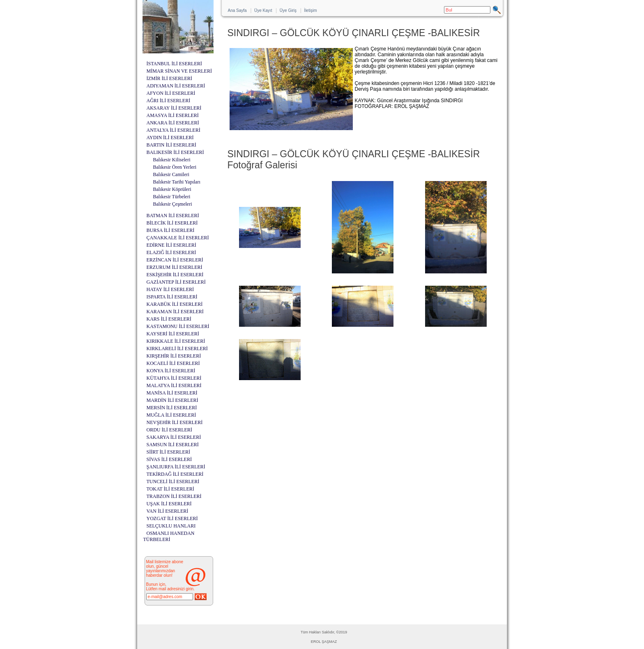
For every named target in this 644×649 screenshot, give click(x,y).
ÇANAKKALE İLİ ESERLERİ (178, 238)
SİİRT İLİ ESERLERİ (168, 452)
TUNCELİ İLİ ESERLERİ (173, 482)
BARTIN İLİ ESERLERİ (171, 145)
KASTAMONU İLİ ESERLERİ (178, 326)
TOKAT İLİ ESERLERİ (170, 489)
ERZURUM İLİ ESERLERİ (175, 267)
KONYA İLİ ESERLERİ (171, 371)
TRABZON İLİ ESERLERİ (174, 496)
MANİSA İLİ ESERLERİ (172, 393)
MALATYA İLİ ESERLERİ (174, 385)
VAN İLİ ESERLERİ (168, 511)
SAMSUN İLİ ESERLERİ (173, 445)
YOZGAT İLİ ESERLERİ (172, 518)
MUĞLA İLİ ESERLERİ (171, 415)
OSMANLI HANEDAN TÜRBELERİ (169, 536)
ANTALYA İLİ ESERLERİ (174, 130)
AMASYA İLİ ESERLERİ (173, 115)
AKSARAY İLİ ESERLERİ (174, 108)
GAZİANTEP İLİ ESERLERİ (176, 282)
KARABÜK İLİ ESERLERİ (175, 304)
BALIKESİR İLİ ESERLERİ (175, 152)
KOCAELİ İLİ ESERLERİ (173, 363)
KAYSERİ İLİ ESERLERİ (173, 334)
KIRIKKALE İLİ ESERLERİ (176, 341)
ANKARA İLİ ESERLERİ (173, 123)
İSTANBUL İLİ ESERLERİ (174, 64)
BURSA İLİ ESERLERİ (171, 230)
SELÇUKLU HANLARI (171, 526)
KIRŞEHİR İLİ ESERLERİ (174, 356)
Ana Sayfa (237, 10)
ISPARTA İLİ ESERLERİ (172, 297)
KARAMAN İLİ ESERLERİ (175, 312)
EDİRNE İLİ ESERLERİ (171, 245)
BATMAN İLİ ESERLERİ (173, 216)
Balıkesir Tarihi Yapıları (177, 182)
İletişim (310, 10)
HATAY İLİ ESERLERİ (170, 289)
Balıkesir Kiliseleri (172, 160)
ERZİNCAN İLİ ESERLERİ (175, 260)
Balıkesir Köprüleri (172, 189)
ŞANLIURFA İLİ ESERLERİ (176, 467)
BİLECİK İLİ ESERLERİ (172, 223)
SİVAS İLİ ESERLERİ (169, 459)
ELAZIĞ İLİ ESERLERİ (171, 252)
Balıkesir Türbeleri (172, 197)
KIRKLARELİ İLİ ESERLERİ (177, 349)
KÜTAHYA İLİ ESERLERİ (174, 378)
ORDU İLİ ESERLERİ (169, 430)
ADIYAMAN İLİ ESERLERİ (176, 86)
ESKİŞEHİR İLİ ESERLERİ (175, 275)
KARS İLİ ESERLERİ (169, 319)
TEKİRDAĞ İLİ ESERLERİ (175, 474)
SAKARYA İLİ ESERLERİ (174, 437)
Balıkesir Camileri (171, 174)
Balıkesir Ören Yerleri (175, 167)
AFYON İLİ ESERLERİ (171, 93)
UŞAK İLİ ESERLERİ (169, 504)
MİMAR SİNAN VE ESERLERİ (179, 71)
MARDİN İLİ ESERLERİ (172, 400)
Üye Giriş (288, 10)
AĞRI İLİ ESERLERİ (169, 101)
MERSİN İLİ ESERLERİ (172, 408)
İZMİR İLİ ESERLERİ (169, 78)
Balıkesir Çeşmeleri (173, 204)
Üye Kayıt (263, 10)
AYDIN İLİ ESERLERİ (170, 138)
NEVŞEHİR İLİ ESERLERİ (175, 422)
